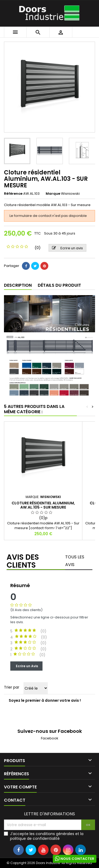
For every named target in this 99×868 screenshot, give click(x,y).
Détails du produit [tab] (59, 285)
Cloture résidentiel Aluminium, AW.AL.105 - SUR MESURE (43, 505)
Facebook (50, 738)
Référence (13, 194)
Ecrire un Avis (26, 666)
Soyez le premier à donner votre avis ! (45, 700)
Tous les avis (75, 561)
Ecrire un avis (67, 248)
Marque (53, 194)
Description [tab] (18, 285)
